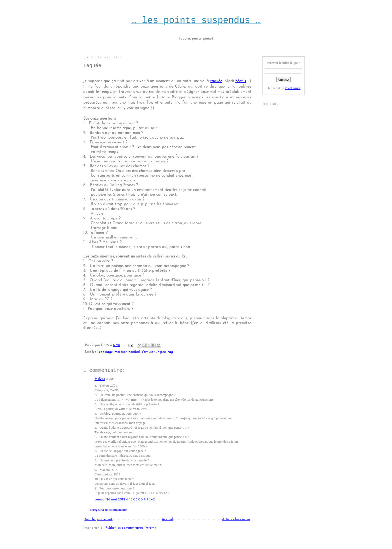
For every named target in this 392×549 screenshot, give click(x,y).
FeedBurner (293, 88)
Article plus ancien (236, 519)
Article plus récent (98, 519)
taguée (216, 81)
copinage (106, 352)
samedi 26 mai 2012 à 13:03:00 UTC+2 (125, 500)
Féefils (241, 81)
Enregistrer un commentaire (108, 510)
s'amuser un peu (154, 352)
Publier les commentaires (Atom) (130, 528)
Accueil (167, 519)
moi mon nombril (127, 352)
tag (170, 352)
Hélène (100, 379)
